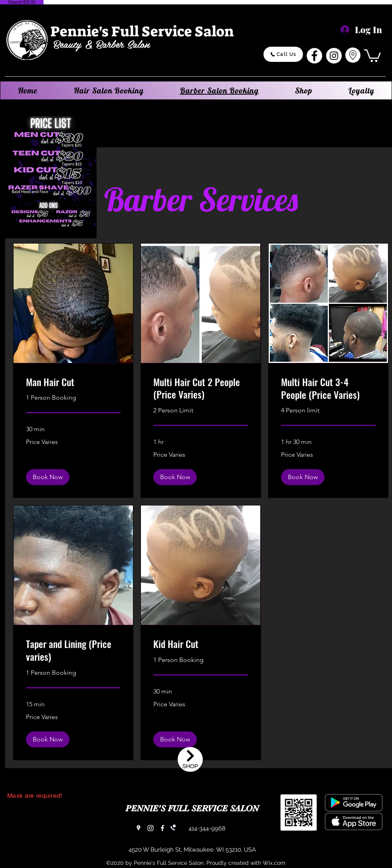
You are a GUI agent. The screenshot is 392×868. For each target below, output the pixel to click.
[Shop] (190, 759)
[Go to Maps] (353, 55)
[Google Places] (139, 828)
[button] (372, 55)
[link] (73, 382)
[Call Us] (283, 54)
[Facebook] (314, 56)
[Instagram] (334, 56)
